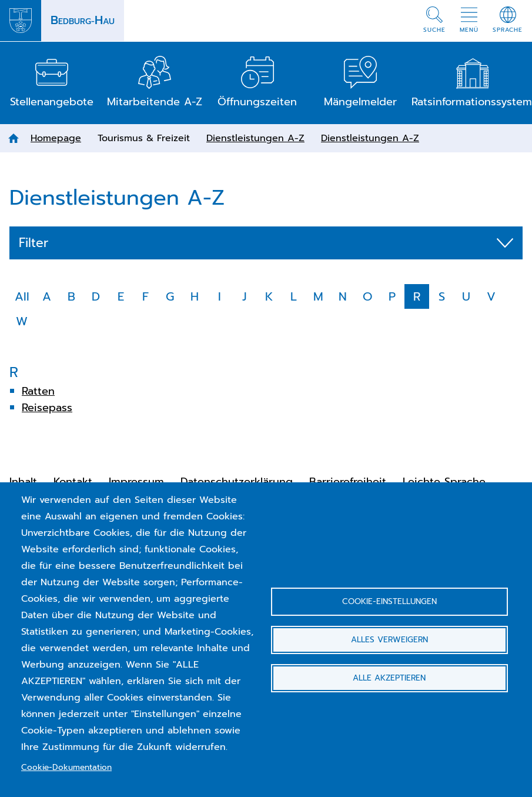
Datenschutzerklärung (237, 482)
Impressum (136, 482)
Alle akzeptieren (389, 678)
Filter (34, 243)
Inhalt (23, 482)
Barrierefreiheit (348, 482)
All (22, 296)
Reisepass (47, 408)
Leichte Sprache (444, 482)
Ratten (38, 391)
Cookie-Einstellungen (389, 601)
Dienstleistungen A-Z (255, 138)
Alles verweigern (389, 640)
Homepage (56, 138)
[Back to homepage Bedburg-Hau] (62, 21)
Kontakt (73, 482)
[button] (434, 21)
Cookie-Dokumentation (66, 767)
